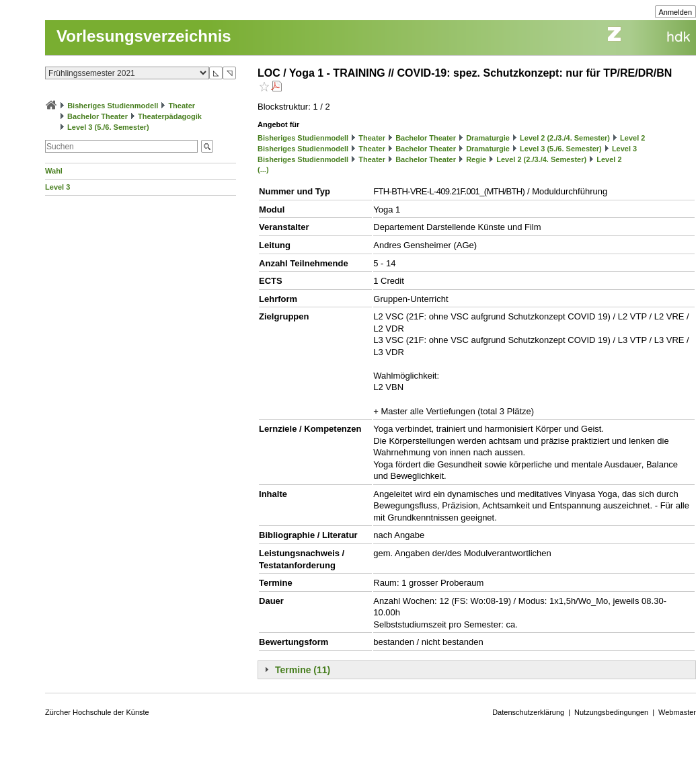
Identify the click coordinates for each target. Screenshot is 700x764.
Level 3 (57, 187)
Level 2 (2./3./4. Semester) (565, 138)
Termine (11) (303, 670)
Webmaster (677, 712)
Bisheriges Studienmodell (113, 106)
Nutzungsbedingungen (611, 712)
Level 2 (632, 138)
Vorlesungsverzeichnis (144, 36)
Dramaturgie (488, 138)
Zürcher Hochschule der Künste (97, 712)
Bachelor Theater (98, 116)
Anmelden (676, 12)
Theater (182, 106)
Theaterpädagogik (170, 116)
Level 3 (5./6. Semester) (108, 127)
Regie (476, 159)
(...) (263, 169)
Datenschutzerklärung (528, 712)
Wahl (54, 171)
